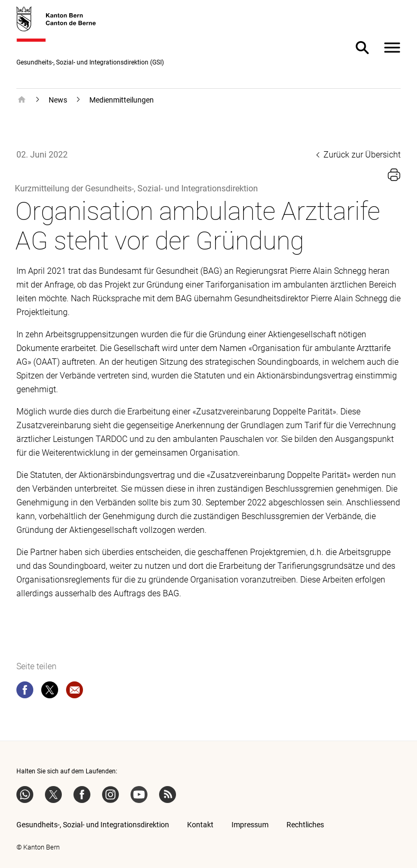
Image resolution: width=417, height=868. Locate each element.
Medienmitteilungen (122, 100)
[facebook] (25, 692)
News (58, 100)
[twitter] (50, 692)
